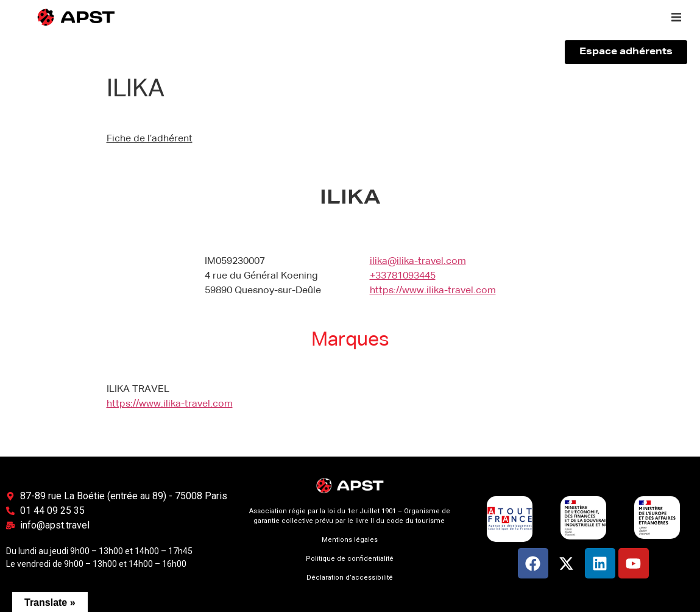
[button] (676, 17)
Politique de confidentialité (350, 559)
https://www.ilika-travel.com (433, 291)
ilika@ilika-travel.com (418, 262)
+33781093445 (403, 276)
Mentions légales (350, 540)
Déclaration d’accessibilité (350, 578)
